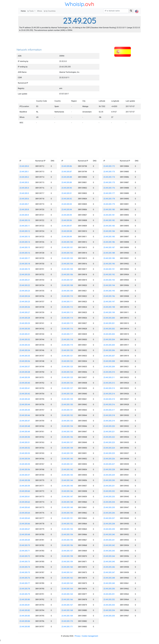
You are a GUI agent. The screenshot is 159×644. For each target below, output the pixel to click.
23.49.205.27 (25, 312)
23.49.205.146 (67, 491)
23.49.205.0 (24, 166)
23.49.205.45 (25, 410)
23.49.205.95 (67, 215)
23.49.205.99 (67, 237)
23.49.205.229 (109, 475)
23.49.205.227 (109, 464)
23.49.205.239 (109, 529)
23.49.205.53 (25, 453)
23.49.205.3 (24, 182)
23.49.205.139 (67, 453)
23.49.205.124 (67, 372)
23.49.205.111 (67, 302)
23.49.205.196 (109, 296)
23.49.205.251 (109, 594)
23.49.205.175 (109, 182)
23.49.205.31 (25, 334)
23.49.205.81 (25, 605)
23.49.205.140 (67, 459)
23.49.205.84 (25, 621)
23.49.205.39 (25, 377)
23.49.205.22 (25, 285)
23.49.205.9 (24, 215)
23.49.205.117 (67, 334)
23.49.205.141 (67, 464)
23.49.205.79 (25, 594)
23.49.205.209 (109, 367)
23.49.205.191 (109, 269)
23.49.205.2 (24, 177)
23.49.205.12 (25, 231)
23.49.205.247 (109, 572)
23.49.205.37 (25, 367)
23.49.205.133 (67, 421)
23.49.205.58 (25, 480)
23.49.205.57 (25, 475)
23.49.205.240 (109, 535)
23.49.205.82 (25, 610)
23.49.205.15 (25, 247)
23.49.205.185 (109, 237)
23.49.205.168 (67, 610)
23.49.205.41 (25, 388)
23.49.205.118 (67, 340)
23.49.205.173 (109, 172)
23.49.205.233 (109, 497)
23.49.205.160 (67, 567)
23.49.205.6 (24, 199)
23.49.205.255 (109, 616)
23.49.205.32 (25, 340)
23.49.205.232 (109, 491)
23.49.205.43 (25, 399)
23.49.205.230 (109, 480)
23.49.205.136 (67, 437)
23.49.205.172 (109, 166)
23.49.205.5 (24, 193)
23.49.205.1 (24, 172)
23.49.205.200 (109, 318)
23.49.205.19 (25, 269)
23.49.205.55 (25, 464)
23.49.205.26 (25, 307)
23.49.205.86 (67, 166)
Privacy (78, 636)
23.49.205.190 (109, 264)
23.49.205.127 (67, 388)
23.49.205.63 (25, 507)
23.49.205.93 (67, 204)
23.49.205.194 (109, 285)
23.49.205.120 (67, 350)
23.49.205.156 (67, 545)
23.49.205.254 (109, 610)
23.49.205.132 (67, 415)
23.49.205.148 (67, 502)
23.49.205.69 (25, 540)
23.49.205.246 (109, 567)
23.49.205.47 (25, 421)
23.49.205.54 (25, 459)
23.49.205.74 (25, 567)
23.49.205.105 (67, 269)
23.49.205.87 (67, 172)
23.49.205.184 (109, 231)
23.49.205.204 (109, 340)
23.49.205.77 (25, 583)
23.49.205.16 (25, 253)
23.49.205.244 (109, 556)
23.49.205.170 (67, 621)
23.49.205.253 (109, 605)
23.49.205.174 (109, 177)
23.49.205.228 (109, 470)
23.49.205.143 (67, 475)
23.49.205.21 (25, 280)
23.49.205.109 (67, 291)
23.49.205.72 (25, 556)
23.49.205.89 (67, 182)
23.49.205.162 (67, 578)
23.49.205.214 (109, 394)
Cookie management (90, 636)
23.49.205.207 (109, 356)
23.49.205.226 (109, 459)
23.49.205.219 (109, 421)
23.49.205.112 (67, 307)
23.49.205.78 (25, 589)
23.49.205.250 (109, 589)
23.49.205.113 (67, 312)
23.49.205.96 (67, 220)
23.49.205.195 (109, 291)
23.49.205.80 (25, 600)
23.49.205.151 (67, 518)
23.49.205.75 (25, 572)
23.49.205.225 (109, 453)
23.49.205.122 (67, 361)
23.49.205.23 (25, 291)
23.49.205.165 (67, 594)
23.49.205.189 (109, 258)
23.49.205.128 (67, 394)
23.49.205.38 (25, 372)
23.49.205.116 (67, 329)
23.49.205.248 (109, 578)
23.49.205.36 (25, 361)
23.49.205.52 (25, 448)
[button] (137, 10)
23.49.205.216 (109, 405)
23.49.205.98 (67, 231)
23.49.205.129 (67, 399)
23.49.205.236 (109, 513)
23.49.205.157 (67, 551)
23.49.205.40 (25, 383)
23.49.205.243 (109, 551)
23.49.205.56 (25, 470)
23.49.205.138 (67, 448)
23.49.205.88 (67, 177)
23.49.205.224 (109, 448)
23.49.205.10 (25, 220)
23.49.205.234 (109, 502)
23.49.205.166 (67, 600)
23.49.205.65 (25, 518)
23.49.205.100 (67, 242)
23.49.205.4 (24, 188)
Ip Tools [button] (31, 11)
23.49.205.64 (25, 513)
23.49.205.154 (67, 535)
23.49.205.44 (25, 405)
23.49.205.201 (109, 323)
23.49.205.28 (25, 318)
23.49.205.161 (67, 572)
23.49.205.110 (67, 296)
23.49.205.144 (67, 480)
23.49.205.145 (67, 486)
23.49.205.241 (109, 540)
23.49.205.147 (67, 497)
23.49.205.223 (109, 442)
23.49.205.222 (109, 437)
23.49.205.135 (67, 432)
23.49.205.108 (67, 285)
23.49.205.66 (25, 524)
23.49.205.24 (25, 296)
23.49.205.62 (25, 502)
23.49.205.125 (67, 377)
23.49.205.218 (109, 415)
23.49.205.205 (109, 345)
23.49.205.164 (67, 589)
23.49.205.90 (67, 188)
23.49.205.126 (67, 383)
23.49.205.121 (67, 356)
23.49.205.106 (67, 275)
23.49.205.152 (67, 524)
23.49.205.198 (109, 307)
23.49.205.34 (25, 350)
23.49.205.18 (25, 264)
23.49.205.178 (109, 199)
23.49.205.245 (109, 562)
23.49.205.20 (25, 275)
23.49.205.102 (67, 253)
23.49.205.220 (109, 426)
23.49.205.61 (25, 497)
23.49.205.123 (67, 367)
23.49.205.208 (109, 361)
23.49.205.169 (67, 616)
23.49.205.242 (109, 545)
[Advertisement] (79, 41)
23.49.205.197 (109, 302)
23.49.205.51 (25, 442)
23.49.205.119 (67, 345)
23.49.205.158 (67, 556)
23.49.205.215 (109, 399)
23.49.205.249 (109, 583)
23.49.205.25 (25, 302)
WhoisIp (74, 4)
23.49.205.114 (67, 318)
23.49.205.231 (109, 486)
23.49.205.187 (109, 247)
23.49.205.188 (109, 253)
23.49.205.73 (25, 562)
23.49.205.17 (25, 258)
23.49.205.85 (25, 627)
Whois (40, 11)
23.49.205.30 (25, 329)
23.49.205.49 (25, 432)
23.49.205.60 (25, 491)
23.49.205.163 (67, 583)
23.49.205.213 (109, 388)
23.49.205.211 (109, 377)
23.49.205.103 (67, 258)
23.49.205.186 (109, 242)
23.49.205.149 (67, 507)
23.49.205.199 (109, 312)
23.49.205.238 (109, 524)
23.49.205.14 (25, 242)
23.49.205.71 (25, 551)
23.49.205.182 (109, 220)
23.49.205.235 (109, 507)
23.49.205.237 (109, 518)
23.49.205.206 (109, 350)
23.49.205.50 (25, 437)
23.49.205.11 (25, 226)
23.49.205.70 (25, 545)
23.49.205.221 (109, 432)
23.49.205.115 (67, 323)
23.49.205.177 (109, 193)
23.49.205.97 (67, 226)
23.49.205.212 (109, 383)
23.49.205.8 (24, 210)
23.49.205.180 (109, 210)
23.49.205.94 (67, 210)
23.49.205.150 (67, 513)
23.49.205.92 (67, 199)
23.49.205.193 (109, 280)
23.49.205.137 (67, 442)
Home (24, 11)
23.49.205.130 (67, 405)
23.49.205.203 (109, 334)
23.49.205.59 (25, 486)
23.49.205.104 (67, 264)
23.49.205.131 (67, 410)
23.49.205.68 (25, 535)
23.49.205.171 (67, 627)
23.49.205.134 (67, 426)
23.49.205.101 (67, 247)
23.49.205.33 (25, 345)
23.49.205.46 (25, 415)
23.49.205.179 (109, 204)
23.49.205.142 (67, 470)
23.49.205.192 (109, 275)
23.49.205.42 (25, 394)
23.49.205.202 (109, 329)
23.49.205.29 (25, 323)
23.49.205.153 (67, 529)
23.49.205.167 (67, 605)
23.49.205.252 (109, 600)
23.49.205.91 (67, 193)
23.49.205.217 (109, 410)
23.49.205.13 (25, 237)
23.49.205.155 (67, 540)
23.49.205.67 (25, 529)
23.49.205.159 (67, 562)
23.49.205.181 (109, 215)
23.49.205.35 (25, 356)
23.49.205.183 (109, 226)
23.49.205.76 (25, 578)
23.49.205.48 (25, 426)
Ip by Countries (50, 11)
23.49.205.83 (25, 616)
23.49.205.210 (109, 372)
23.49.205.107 (67, 280)
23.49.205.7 (24, 204)
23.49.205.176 (109, 188)
